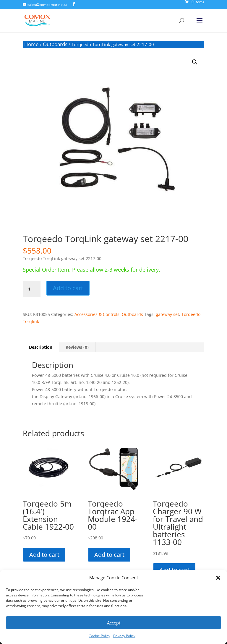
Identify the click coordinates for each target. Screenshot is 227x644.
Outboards (55, 44)
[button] (218, 578)
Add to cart (68, 288)
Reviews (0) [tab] (77, 347)
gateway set (167, 314)
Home (31, 44)
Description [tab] (41, 347)
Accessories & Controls (97, 314)
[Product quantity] (32, 289)
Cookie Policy (99, 636)
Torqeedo (191, 314)
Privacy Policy (124, 636)
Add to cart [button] (44, 555)
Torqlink (31, 321)
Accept (114, 623)
